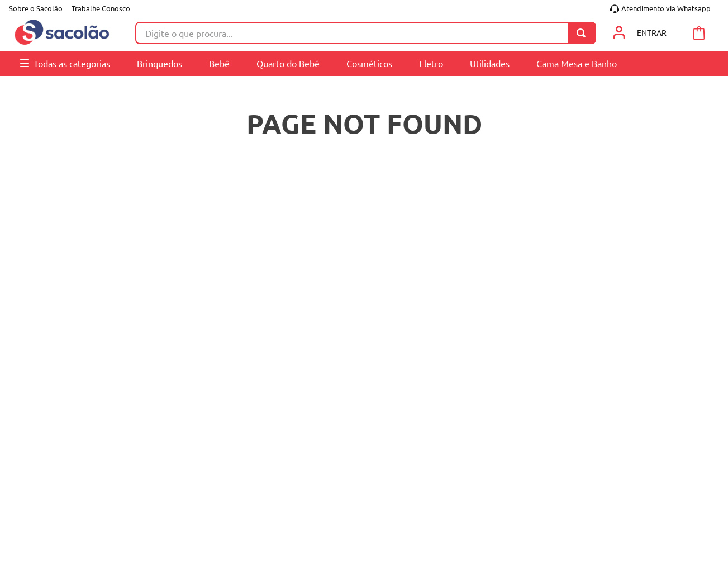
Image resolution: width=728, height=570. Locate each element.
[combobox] (366, 33)
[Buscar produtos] (583, 33)
